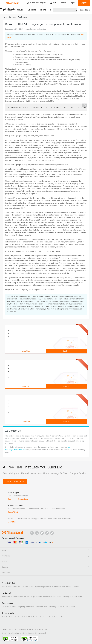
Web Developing (50, 607)
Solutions (32, 10)
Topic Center (6, 607)
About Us (13, 629)
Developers (39, 607)
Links (46, 629)
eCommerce (56, 587)
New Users (78, 597)
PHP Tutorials (70, 607)
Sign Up (84, 3)
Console (63, 3)
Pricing (43, 10)
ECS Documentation (18, 597)
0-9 (62, 617)
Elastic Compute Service (11, 587)
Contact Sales (85, 10)
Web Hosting (67, 587)
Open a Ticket (13, 512)
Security (76, 587)
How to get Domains (34, 597)
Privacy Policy (23, 629)
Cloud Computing (19, 607)
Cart (53, 3)
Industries (30, 607)
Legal (31, 629)
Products (20, 10)
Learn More (26, 351)
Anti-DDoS (29, 587)
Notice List (39, 629)
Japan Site (6, 597)
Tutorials (60, 607)
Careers (5, 629)
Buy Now (66, 351)
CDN (22, 587)
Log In (72, 3)
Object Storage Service (42, 587)
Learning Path (67, 597)
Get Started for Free (15, 482)
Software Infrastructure (52, 597)
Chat (9, 499)
